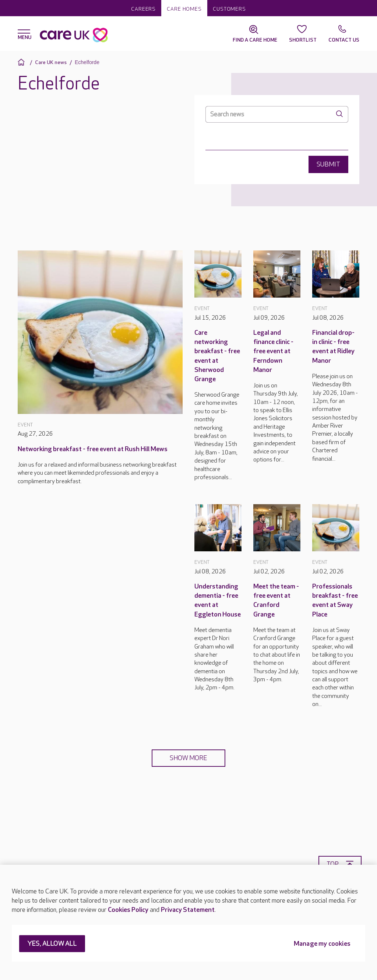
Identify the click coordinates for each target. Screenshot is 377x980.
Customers (229, 9)
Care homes (184, 9)
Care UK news (51, 62)
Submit (328, 164)
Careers (143, 9)
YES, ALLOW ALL (52, 944)
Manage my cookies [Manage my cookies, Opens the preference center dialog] (322, 944)
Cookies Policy (128, 910)
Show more (188, 758)
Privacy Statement (188, 910)
